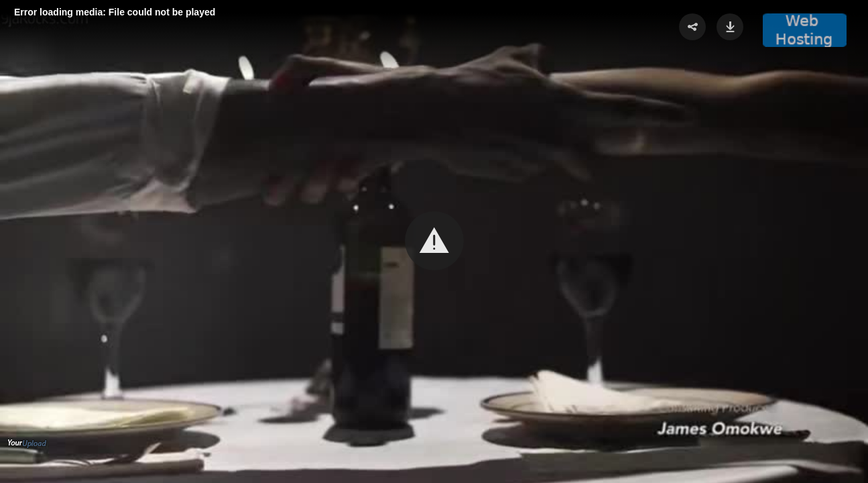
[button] (434, 241)
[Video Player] (434, 241)
